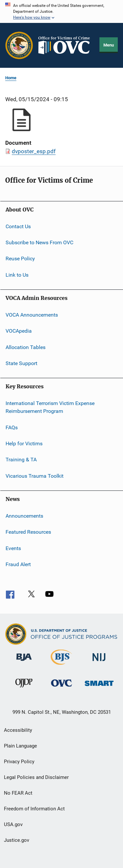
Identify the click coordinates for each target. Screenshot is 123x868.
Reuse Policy (20, 259)
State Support (21, 363)
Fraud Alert (18, 564)
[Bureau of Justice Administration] (24, 662)
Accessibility (18, 730)
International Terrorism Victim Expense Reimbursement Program (50, 407)
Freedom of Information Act (34, 809)
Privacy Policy (19, 762)
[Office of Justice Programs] (19, 45)
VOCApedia (19, 331)
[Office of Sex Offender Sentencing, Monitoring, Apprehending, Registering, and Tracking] (99, 687)
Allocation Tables (26, 347)
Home (11, 78)
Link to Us (17, 275)
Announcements (24, 516)
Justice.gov (17, 840)
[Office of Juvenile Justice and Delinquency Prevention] (24, 689)
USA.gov (13, 824)
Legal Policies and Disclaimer (36, 777)
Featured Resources (28, 532)
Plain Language (20, 746)
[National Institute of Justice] (99, 662)
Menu (109, 45)
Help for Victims (24, 443)
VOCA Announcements (32, 315)
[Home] (66, 45)
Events (13, 548)
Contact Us (18, 226)
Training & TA (21, 460)
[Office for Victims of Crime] (61, 688)
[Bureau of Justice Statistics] (61, 666)
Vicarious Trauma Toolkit (35, 476)
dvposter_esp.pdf (34, 151)
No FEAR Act (18, 793)
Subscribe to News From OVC (39, 242)
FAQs (12, 427)
